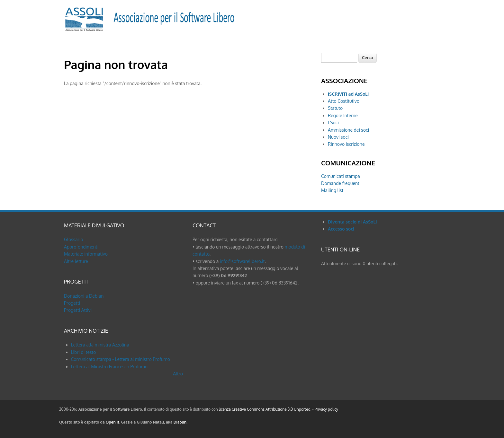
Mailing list (332, 190)
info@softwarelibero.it (242, 261)
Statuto (335, 108)
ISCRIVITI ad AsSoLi (348, 94)
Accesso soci (341, 229)
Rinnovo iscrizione (346, 144)
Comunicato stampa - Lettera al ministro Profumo (121, 359)
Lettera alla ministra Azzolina (100, 345)
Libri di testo (84, 352)
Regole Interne (343, 115)
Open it (113, 422)
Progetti (72, 303)
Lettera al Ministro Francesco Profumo (109, 367)
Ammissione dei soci (348, 130)
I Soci (333, 123)
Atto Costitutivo (344, 101)
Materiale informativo (86, 254)
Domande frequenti (341, 183)
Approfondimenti (81, 247)
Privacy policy (326, 409)
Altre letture (76, 261)
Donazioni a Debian (84, 296)
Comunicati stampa (341, 176)
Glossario (73, 239)
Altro (178, 374)
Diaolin (180, 422)
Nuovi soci (338, 137)
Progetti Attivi (78, 310)
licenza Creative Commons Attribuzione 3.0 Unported (265, 409)
